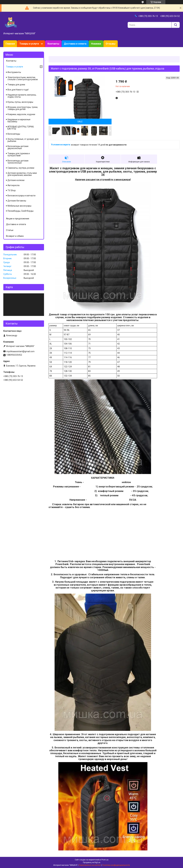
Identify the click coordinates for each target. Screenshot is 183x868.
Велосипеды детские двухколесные (18, 147)
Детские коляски (16, 180)
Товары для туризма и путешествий (19, 154)
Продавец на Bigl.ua (92, 862)
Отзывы (111, 44)
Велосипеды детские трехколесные (18, 162)
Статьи (10, 230)
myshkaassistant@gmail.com (20, 351)
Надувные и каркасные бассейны (19, 120)
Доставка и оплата (75, 44)
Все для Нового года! (18, 90)
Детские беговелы (17, 201)
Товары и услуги (29, 44)
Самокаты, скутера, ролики (21, 168)
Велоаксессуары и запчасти (21, 196)
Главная (10, 44)
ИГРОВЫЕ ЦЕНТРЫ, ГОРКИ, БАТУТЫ (21, 128)
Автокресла (13, 185)
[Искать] (176, 25)
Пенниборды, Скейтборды (21, 211)
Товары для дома (16, 85)
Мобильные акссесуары (19, 206)
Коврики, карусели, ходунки (21, 114)
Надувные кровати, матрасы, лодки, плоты (22, 96)
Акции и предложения (18, 219)
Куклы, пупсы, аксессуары (20, 102)
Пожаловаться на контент (90, 865)
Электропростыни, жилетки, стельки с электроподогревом (23, 78)
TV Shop (12, 190)
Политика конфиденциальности (116, 865)
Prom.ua (105, 860)
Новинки (96, 44)
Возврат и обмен (15, 236)
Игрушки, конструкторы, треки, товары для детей (23, 108)
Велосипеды (14, 134)
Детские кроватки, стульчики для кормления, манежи (22, 174)
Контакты (53, 44)
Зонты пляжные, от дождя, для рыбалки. (23, 140)
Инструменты (14, 72)
